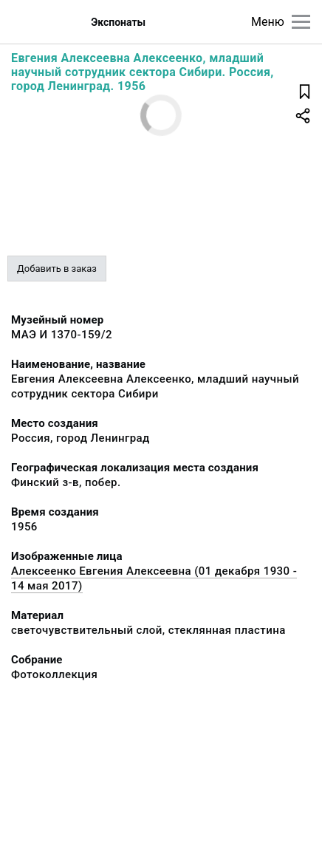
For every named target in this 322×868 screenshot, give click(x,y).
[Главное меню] (301, 22)
